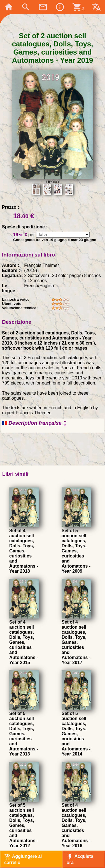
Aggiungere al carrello (23, 859)
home (9, 7)
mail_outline (43, 7)
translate (96, 7)
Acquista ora (80, 859)
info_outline (60, 7)
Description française (35, 423)
